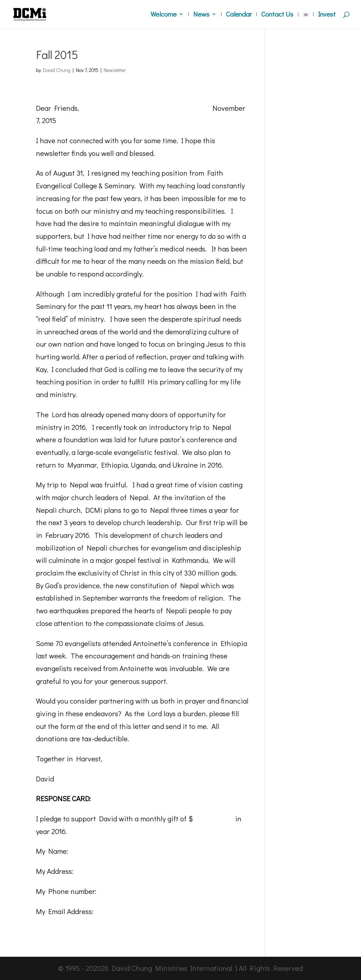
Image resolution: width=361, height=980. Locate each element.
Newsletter (115, 70)
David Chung (57, 70)
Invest (327, 15)
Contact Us (277, 15)
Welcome (164, 15)
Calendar (239, 15)
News (201, 15)
